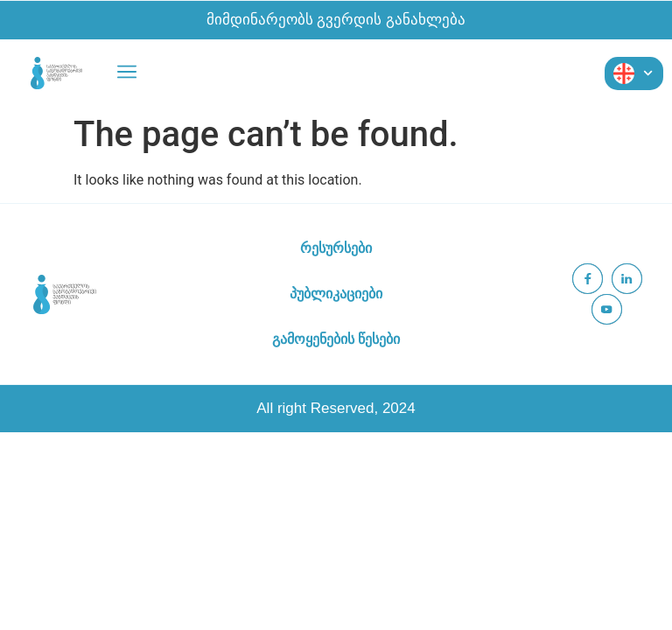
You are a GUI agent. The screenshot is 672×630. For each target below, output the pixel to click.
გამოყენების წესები (336, 339)
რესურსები (336, 248)
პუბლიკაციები (336, 294)
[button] (126, 73)
